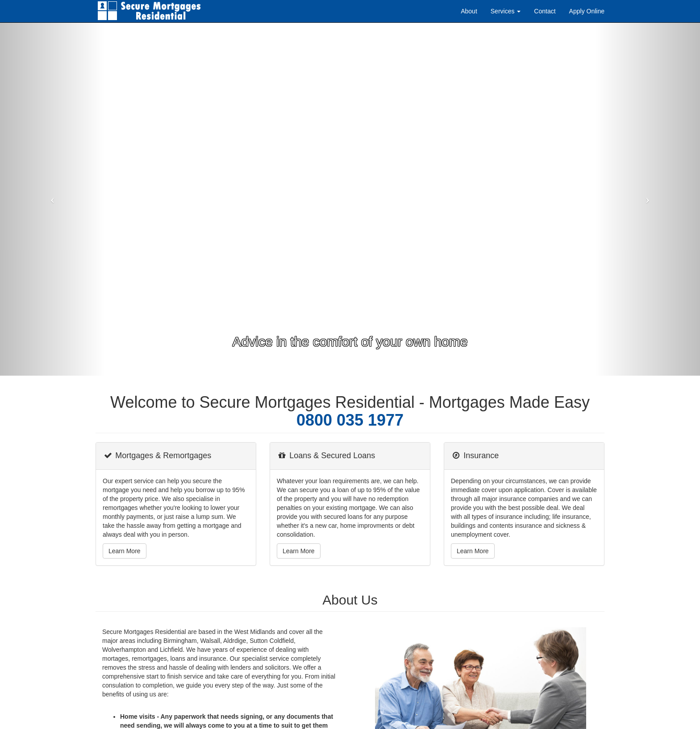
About (469, 11)
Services (506, 11)
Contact (545, 11)
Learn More (125, 551)
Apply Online (587, 11)
